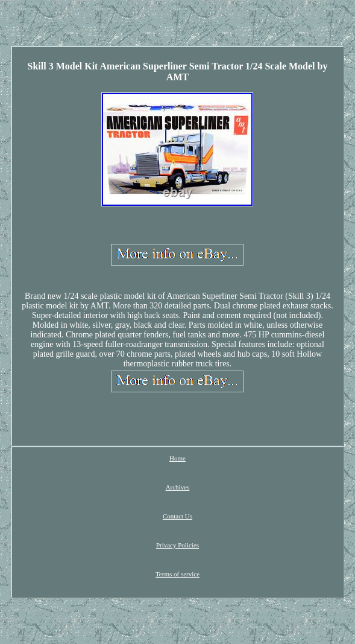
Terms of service (177, 574)
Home (177, 458)
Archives (178, 487)
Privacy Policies (177, 545)
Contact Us (177, 516)
